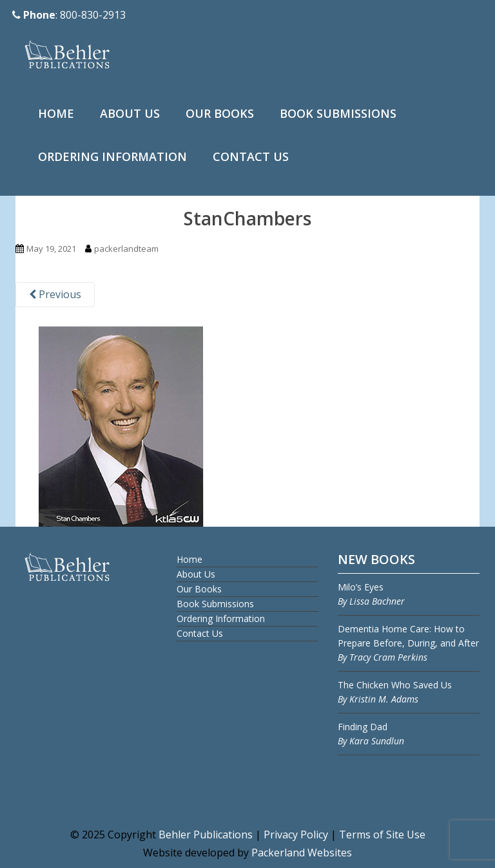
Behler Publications (207, 835)
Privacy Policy (296, 835)
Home (56, 113)
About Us (130, 113)
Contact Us (251, 156)
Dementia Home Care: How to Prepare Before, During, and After (408, 643)
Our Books (220, 113)
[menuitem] (56, 114)
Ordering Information (112, 156)
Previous (55, 294)
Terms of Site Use (382, 835)
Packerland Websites (302, 853)
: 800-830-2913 (69, 15)
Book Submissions (338, 113)
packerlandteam (126, 249)
